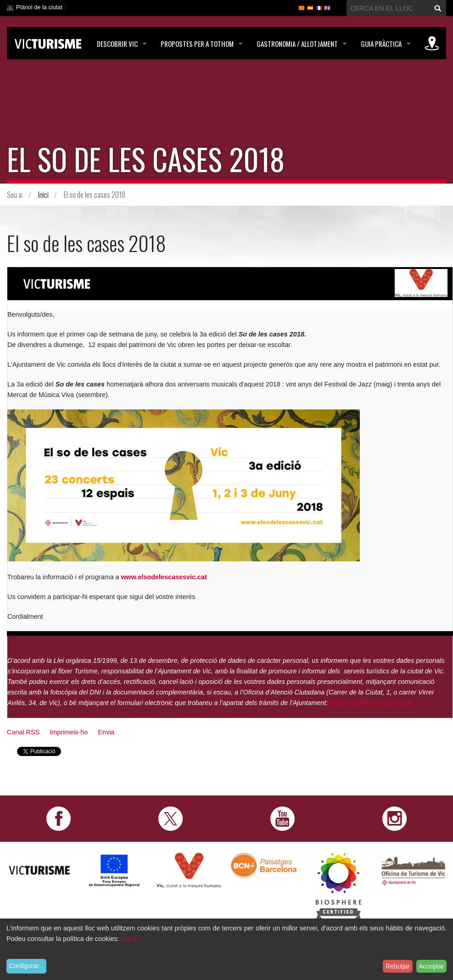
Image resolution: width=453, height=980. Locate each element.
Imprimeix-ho (69, 732)
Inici (43, 195)
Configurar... (27, 966)
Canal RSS (23, 732)
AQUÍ (129, 939)
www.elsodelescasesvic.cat (164, 577)
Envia (106, 732)
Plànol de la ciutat (39, 7)
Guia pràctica (381, 44)
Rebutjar (398, 966)
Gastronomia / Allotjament (297, 44)
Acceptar (431, 966)
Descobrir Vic (117, 44)
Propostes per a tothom (197, 44)
